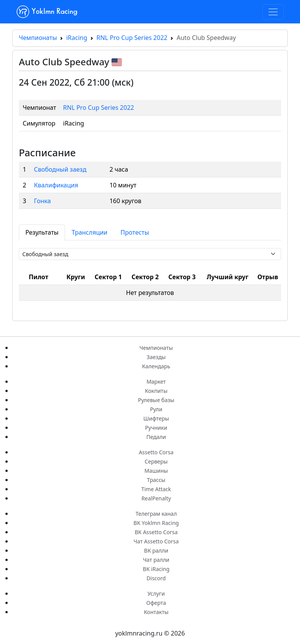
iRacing (77, 38)
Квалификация (56, 185)
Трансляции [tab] (89, 232)
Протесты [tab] (135, 232)
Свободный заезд (60, 169)
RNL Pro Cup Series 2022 (132, 38)
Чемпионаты (38, 38)
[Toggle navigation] (273, 12)
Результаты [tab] (42, 232)
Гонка (42, 201)
